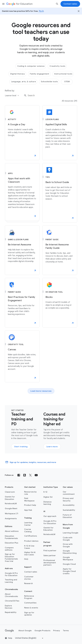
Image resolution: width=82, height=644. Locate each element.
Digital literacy (18, 74)
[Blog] (25, 475)
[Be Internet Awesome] (22, 250)
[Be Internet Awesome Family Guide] (60, 250)
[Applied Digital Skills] (60, 133)
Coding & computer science (31, 66)
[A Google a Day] (22, 133)
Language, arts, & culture (24, 82)
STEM (67, 82)
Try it (41, 11)
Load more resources (41, 391)
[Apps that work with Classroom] (22, 193)
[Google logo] (9, 631)
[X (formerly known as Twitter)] (30, 475)
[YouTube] (36, 475)
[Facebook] (19, 475)
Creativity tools (57, 66)
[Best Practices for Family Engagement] (22, 303)
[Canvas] (22, 356)
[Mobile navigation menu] (3, 4)
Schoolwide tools (49, 82)
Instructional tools (63, 74)
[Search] (57, 4)
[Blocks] (60, 303)
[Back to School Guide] (60, 193)
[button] (35, 156)
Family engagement (40, 74)
